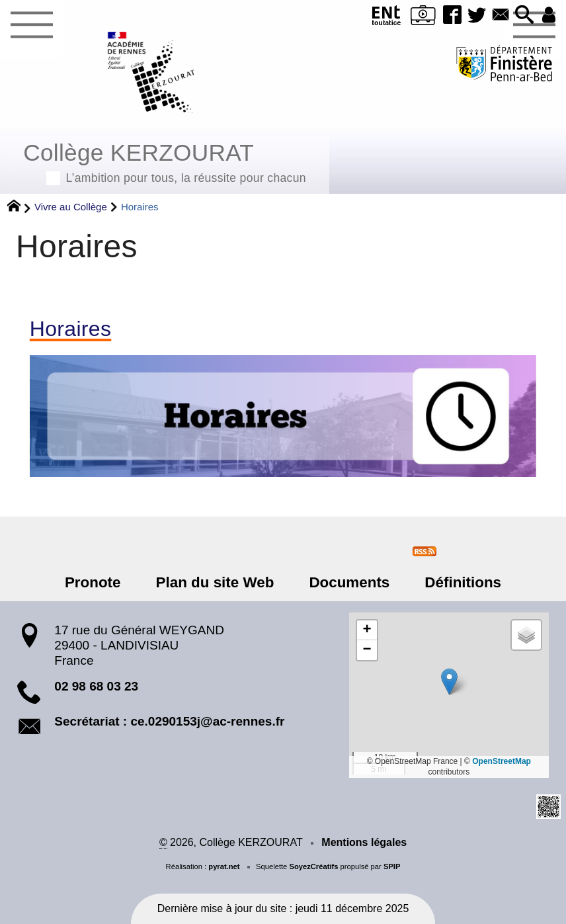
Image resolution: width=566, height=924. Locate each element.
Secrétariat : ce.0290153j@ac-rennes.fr (169, 721)
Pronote (95, 582)
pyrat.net (224, 866)
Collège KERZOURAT (165, 161)
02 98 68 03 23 (96, 686)
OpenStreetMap (502, 761)
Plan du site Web (216, 582)
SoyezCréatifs (313, 866)
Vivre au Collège (71, 207)
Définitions (461, 582)
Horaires (70, 329)
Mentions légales (364, 842)
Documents (348, 582)
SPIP (392, 866)
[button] (525, 16)
